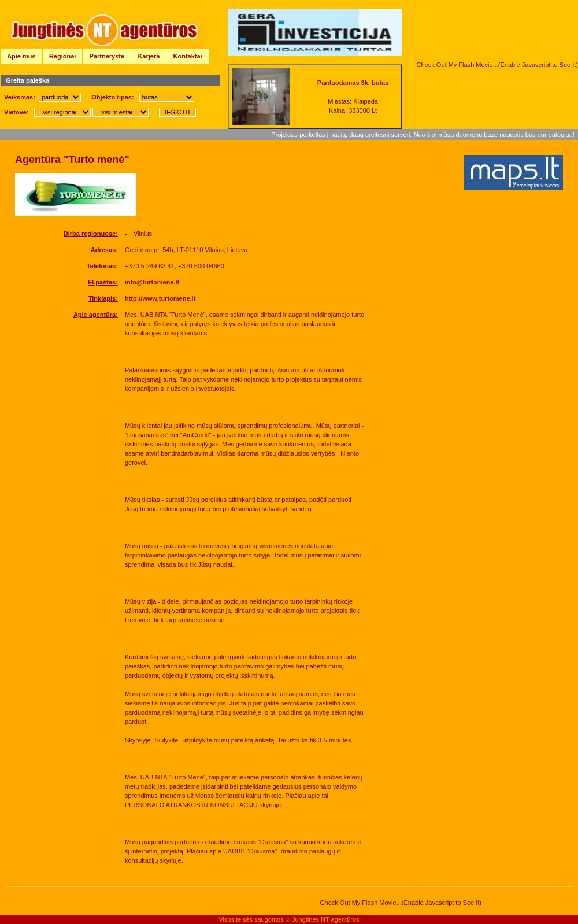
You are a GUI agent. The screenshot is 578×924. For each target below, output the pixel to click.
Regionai (62, 56)
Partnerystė (107, 56)
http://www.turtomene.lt (160, 298)
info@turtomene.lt (152, 282)
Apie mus (21, 56)
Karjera (149, 56)
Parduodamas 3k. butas (353, 83)
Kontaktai (188, 56)
